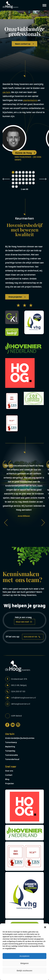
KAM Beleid (16, 716)
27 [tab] (30, 183)
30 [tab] (16, 187)
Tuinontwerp (11, 742)
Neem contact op (24, 44)
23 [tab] (16, 183)
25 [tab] (23, 183)
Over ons (9, 771)
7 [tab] (33, 172)
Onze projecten (17, 297)
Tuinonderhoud (12, 759)
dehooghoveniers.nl (21, 704)
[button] (45, 927)
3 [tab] (20, 172)
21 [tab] (33, 179)
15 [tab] (13, 179)
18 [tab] (23, 179)
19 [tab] (27, 179)
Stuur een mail (24, 622)
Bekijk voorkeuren (24, 971)
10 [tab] (20, 176)
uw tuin (6, 92)
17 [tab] (20, 179)
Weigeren (25, 963)
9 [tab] (16, 176)
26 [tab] (27, 183)
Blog (7, 779)
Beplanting (10, 747)
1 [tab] (13, 172)
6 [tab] (30, 172)
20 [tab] (30, 179)
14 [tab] (33, 176)
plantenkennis (30, 100)
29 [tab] (13, 187)
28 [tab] (33, 183)
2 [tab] (16, 172)
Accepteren (25, 956)
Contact (9, 775)
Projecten (10, 783)
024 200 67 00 (32, 637)
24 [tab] (20, 183)
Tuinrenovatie (11, 755)
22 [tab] (13, 183)
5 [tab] (27, 172)
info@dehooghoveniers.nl (24, 698)
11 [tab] (23, 176)
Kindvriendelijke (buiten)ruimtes (20, 738)
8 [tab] (13, 176)
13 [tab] (30, 176)
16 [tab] (16, 179)
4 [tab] (23, 172)
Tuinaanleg (10, 751)
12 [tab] (27, 176)
